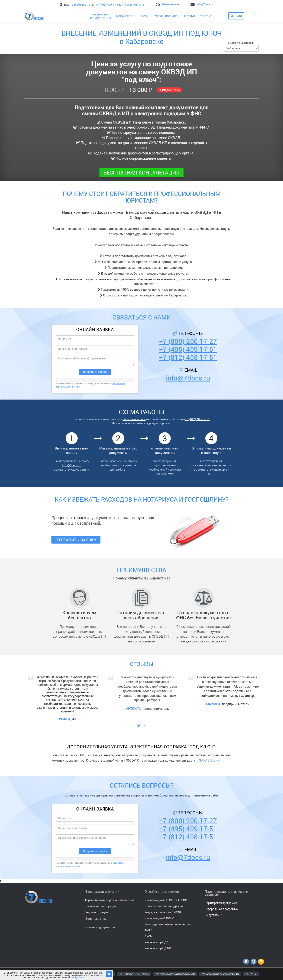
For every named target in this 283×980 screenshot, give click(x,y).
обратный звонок (134, 419)
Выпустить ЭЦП (215, 915)
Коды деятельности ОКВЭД (163, 912)
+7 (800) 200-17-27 (82, 5)
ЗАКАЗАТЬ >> (209, 760)
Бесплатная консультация (141, 172)
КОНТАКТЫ (251, 974)
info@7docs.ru (205, 4)
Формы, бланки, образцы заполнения (109, 900)
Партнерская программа (221, 903)
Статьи (189, 16)
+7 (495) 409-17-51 (108, 5)
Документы (126, 16)
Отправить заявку (76, 540)
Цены (145, 16)
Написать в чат (171, 4)
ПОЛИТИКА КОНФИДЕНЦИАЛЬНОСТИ (175, 974)
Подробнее (78, 977)
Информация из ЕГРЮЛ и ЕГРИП (166, 900)
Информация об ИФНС (159, 918)
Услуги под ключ (167, 16)
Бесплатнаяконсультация (101, 16)
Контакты (207, 16)
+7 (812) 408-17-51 (134, 5)
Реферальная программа (221, 909)
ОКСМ (149, 936)
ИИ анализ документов (100, 927)
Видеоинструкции (96, 912)
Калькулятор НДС (156, 942)
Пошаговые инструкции (100, 906)
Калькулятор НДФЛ (158, 948)
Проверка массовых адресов (164, 906)
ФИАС (148, 930)
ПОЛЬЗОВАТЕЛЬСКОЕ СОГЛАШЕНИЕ (220, 974)
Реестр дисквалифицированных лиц (168, 924)
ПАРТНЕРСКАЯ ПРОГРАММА (134, 974)
